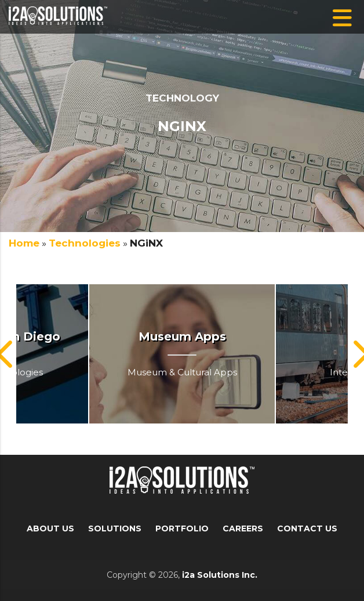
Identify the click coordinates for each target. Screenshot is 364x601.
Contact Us (307, 528)
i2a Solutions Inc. (220, 575)
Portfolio (182, 528)
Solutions (115, 528)
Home (24, 243)
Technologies (85, 243)
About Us (50, 528)
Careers (243, 528)
